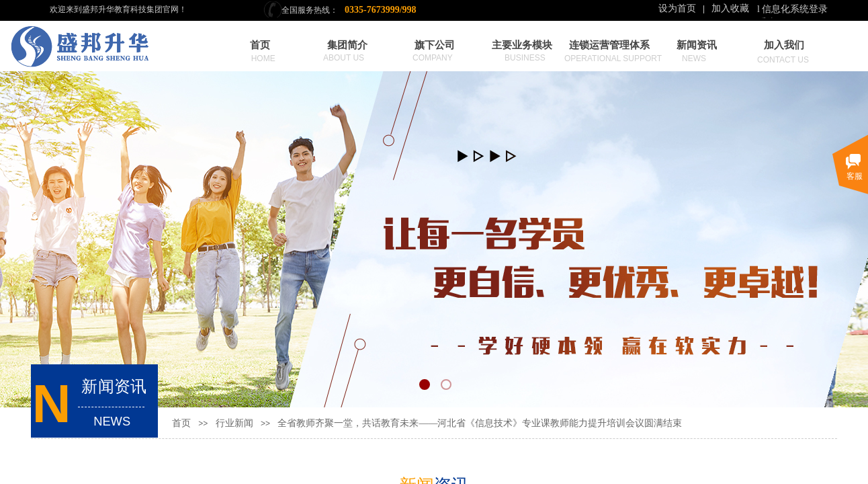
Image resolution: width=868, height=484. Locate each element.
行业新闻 (234, 423)
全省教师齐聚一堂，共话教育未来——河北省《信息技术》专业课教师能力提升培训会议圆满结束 (480, 423)
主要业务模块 (522, 45)
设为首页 (677, 8)
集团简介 (347, 45)
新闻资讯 (697, 45)
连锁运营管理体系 (609, 45)
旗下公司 (435, 45)
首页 (260, 45)
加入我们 (784, 45)
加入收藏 (730, 8)
